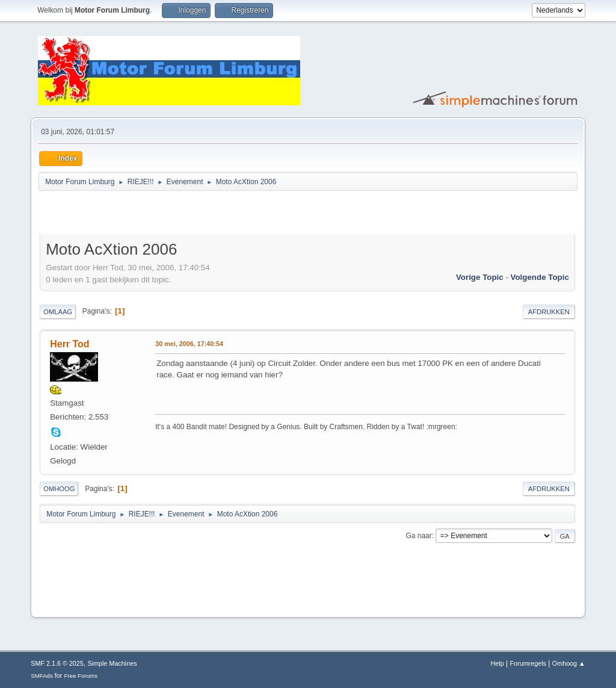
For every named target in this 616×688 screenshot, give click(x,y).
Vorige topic (480, 277)
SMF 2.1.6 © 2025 (57, 663)
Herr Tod (69, 344)
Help (497, 663)
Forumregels (528, 663)
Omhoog (59, 489)
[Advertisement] (180, 214)
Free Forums (81, 676)
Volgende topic (540, 277)
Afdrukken (549, 312)
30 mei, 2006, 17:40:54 (189, 344)
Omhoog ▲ (569, 663)
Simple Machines (112, 663)
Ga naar (418, 536)
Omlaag (58, 312)
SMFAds (42, 676)
